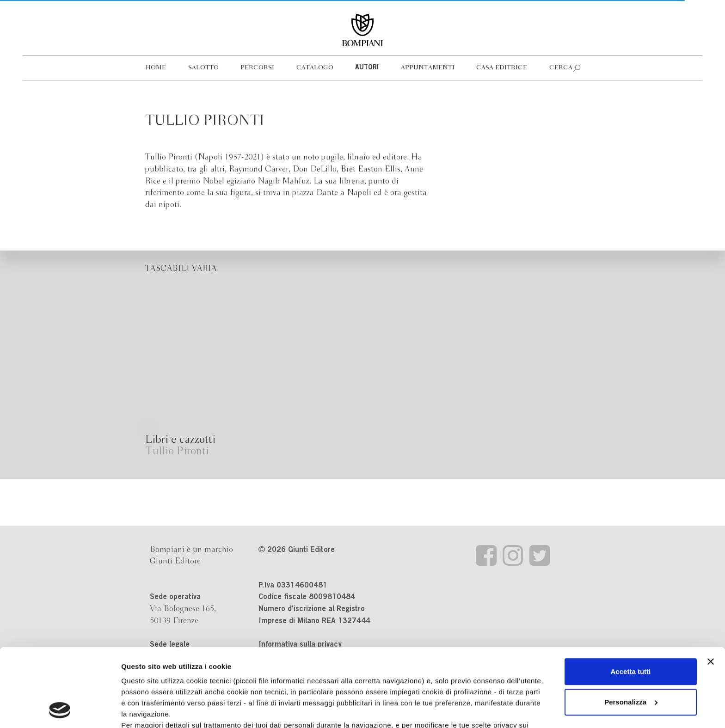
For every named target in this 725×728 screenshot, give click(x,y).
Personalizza (631, 629)
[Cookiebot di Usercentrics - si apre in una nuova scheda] (60, 710)
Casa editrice (502, 68)
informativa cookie (295, 663)
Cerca (561, 68)
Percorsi (257, 68)
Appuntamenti (428, 68)
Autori (367, 68)
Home (156, 68)
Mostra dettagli (146, 710)
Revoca (477, 685)
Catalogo (315, 68)
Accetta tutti (631, 598)
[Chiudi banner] (711, 588)
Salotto (203, 68)
